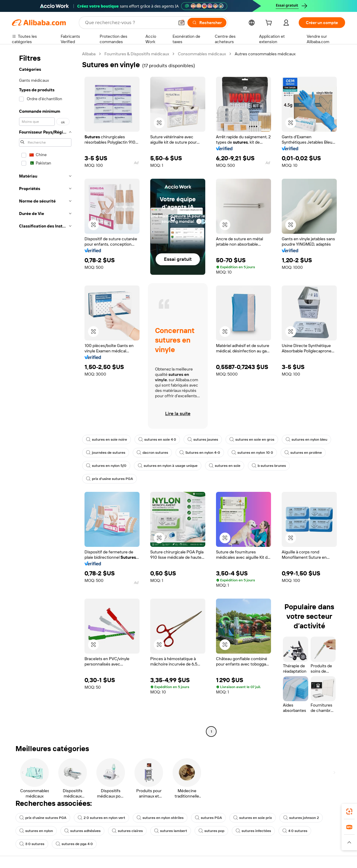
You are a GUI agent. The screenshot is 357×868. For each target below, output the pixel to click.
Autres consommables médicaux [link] (265, 54)
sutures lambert (171, 831)
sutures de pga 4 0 (74, 844)
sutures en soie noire (107, 440)
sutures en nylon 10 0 (252, 453)
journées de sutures (106, 453)
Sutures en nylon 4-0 (200, 453)
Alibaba (89, 54)
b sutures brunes (269, 466)
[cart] (270, 23)
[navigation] (45, 393)
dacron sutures (152, 453)
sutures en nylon (36, 831)
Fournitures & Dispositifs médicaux (137, 54)
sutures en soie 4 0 (157, 440)
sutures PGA (208, 818)
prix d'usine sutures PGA (109, 479)
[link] (349, 812)
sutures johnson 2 (301, 818)
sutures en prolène (303, 453)
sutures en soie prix (253, 818)
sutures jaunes (203, 440)
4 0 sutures (295, 831)
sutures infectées (253, 831)
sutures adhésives (82, 831)
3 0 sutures (32, 844)
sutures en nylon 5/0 (106, 466)
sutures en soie (225, 466)
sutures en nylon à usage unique (168, 466)
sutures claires (127, 831)
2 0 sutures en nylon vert (101, 818)
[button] (181, 23)
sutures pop (211, 831)
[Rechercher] (207, 23)
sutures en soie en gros (252, 440)
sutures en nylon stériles (160, 818)
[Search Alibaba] (129, 23)
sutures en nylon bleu (306, 440)
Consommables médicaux (202, 54)
